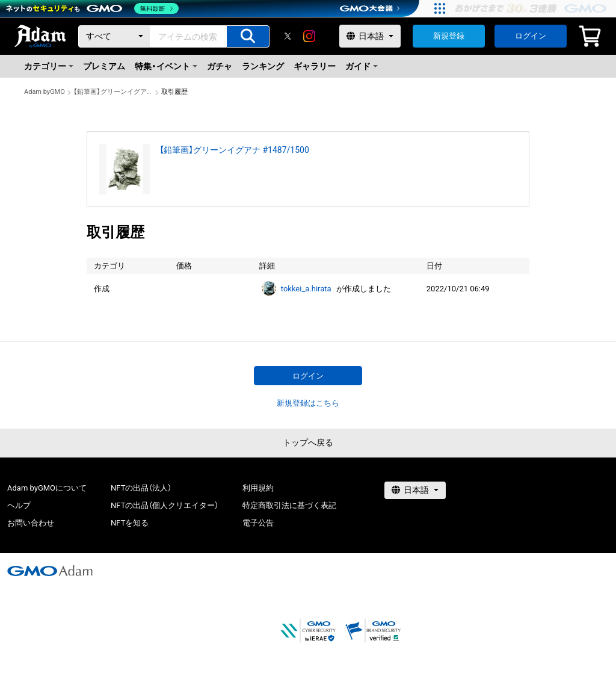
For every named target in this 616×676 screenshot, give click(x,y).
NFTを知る (130, 523)
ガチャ (220, 66)
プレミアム (104, 66)
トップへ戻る (308, 442)
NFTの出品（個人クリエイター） (165, 505)
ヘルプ (19, 505)
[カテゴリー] (114, 36)
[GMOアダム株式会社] (50, 571)
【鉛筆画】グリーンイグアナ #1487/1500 (113, 92)
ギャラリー (315, 66)
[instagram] (309, 36)
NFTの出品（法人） (141, 488)
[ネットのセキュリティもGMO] (92, 8)
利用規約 (258, 488)
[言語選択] (370, 36)
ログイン (531, 36)
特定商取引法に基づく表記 (289, 505)
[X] (288, 36)
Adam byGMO (45, 92)
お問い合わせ (31, 523)
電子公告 (258, 523)
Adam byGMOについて (47, 488)
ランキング (263, 66)
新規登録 (449, 36)
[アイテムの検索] (248, 36)
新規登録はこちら (308, 403)
